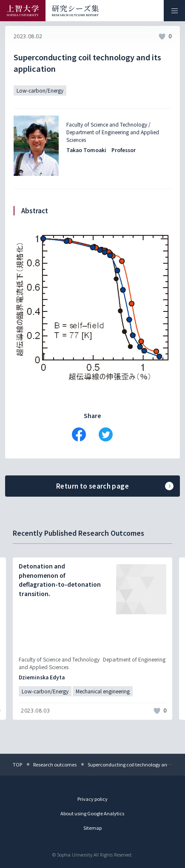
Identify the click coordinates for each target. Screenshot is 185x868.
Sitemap (92, 828)
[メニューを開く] (174, 11)
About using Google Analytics (92, 813)
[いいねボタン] (162, 37)
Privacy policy (92, 799)
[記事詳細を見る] (92, 639)
